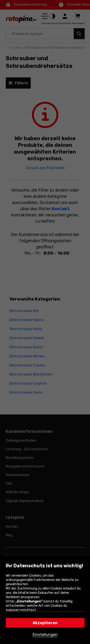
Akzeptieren (45, 623)
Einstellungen (45, 635)
